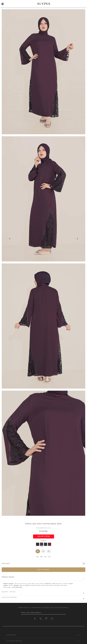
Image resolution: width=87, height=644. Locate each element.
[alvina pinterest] (46, 619)
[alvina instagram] (52, 619)
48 (41, 557)
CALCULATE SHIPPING (43, 597)
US (43, 551)
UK (49, 551)
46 (37, 557)
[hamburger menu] (3, 4)
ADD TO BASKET (44, 570)
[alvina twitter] (41, 619)
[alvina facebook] (35, 619)
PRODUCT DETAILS (43, 577)
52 (49, 557)
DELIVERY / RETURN (43, 592)
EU (38, 551)
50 (45, 557)
